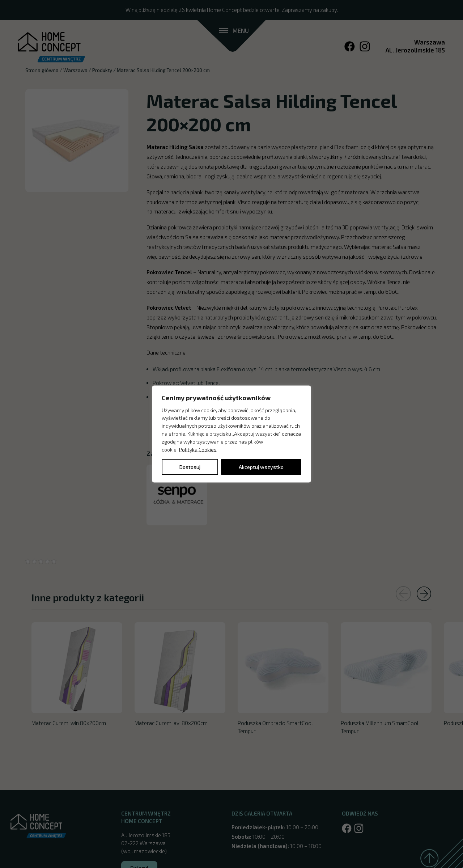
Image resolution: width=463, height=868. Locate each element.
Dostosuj (190, 467)
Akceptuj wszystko (261, 467)
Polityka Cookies (198, 449)
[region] (231, 434)
